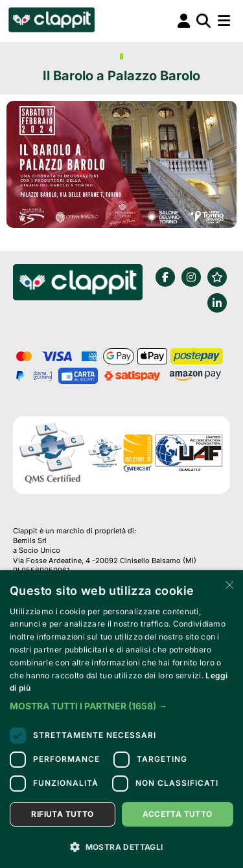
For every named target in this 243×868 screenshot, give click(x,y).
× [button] (228, 584)
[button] (121, 706)
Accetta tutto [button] (177, 814)
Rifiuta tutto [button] (62, 814)
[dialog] (121, 719)
